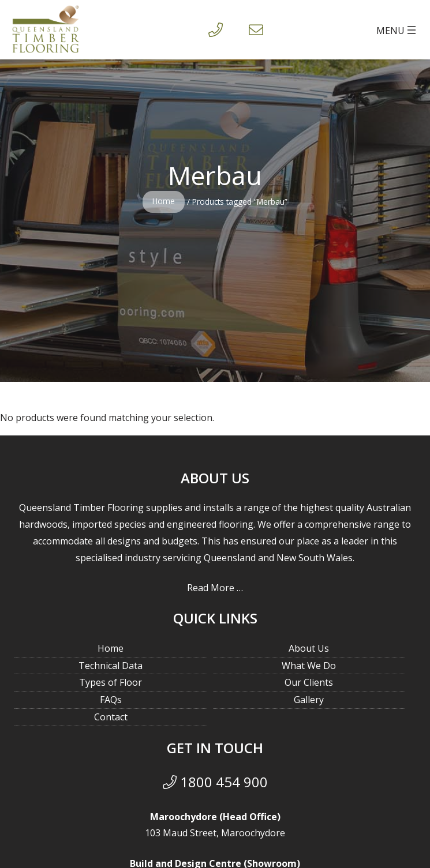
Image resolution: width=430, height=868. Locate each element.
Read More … (215, 588)
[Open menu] (397, 30)
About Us (309, 648)
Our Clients (309, 682)
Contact (111, 717)
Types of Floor (111, 682)
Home (164, 201)
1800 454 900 (215, 782)
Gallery (309, 700)
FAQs (111, 700)
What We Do (309, 666)
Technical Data (111, 666)
